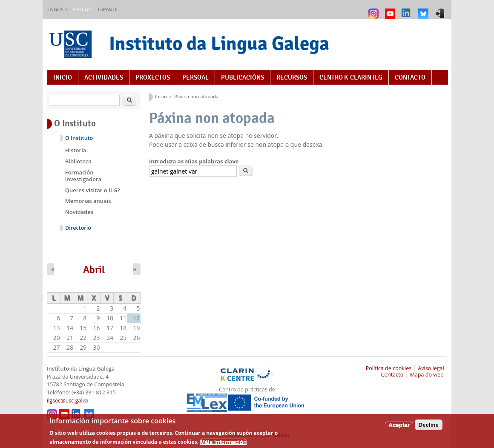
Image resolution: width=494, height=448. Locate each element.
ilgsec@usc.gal (67, 401)
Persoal (195, 77)
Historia (76, 150)
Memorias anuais (88, 201)
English (57, 9)
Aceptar (399, 428)
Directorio (78, 228)
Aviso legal (431, 368)
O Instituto (79, 138)
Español (108, 9)
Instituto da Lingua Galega (219, 43)
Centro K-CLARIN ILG (351, 77)
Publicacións (243, 77)
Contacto (410, 77)
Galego (82, 9)
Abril (94, 270)
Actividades (104, 77)
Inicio (63, 77)
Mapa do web (427, 375)
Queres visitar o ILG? (93, 190)
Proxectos (153, 77)
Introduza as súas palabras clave (194, 161)
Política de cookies (389, 368)
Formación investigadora (83, 176)
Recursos (292, 77)
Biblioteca (78, 161)
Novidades (79, 212)
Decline (429, 428)
